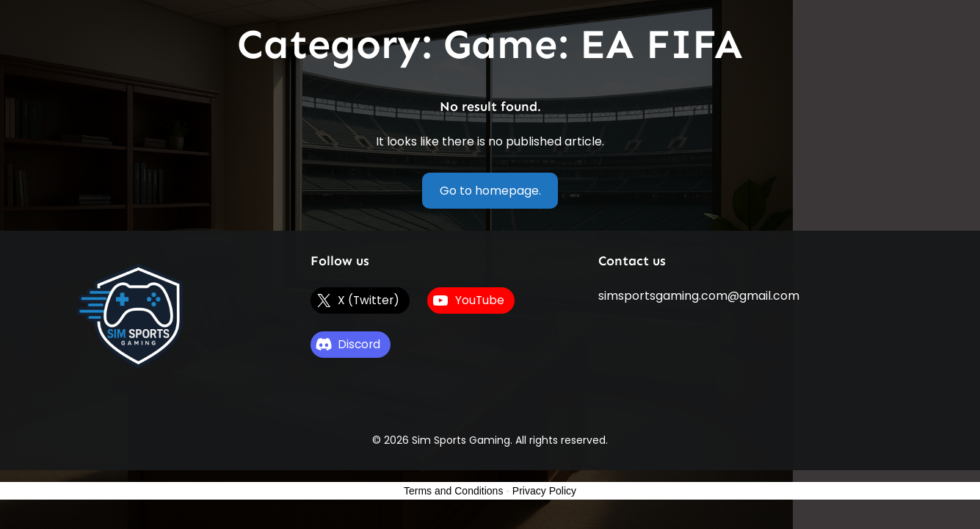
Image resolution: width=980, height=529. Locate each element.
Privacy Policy (544, 491)
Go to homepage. (490, 191)
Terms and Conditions (453, 491)
